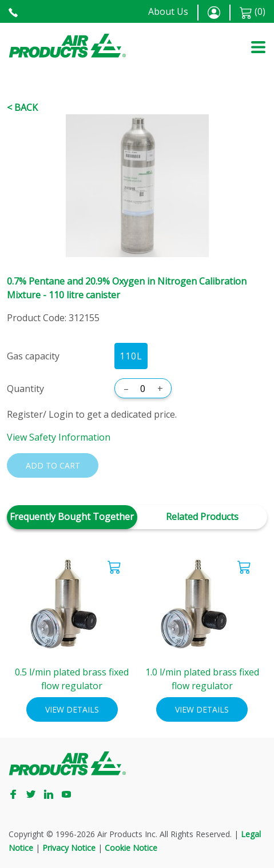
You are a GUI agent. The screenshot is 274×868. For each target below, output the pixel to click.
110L (131, 356)
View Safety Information (59, 437)
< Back (22, 107)
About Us (168, 11)
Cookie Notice (131, 848)
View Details (72, 709)
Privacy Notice (69, 848)
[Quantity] (143, 389)
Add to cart (53, 465)
